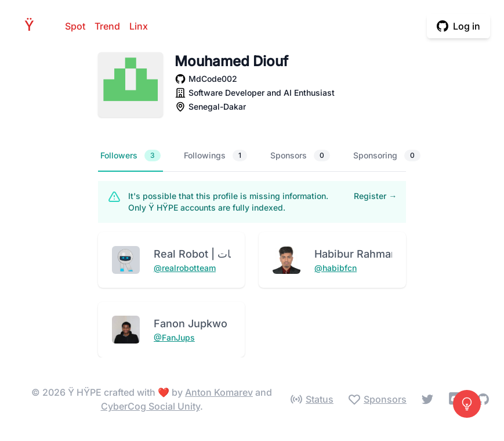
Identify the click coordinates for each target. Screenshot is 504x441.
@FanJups (174, 337)
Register (375, 196)
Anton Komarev (219, 392)
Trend (107, 26)
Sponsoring (387, 156)
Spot (75, 26)
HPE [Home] (32, 26)
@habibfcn (336, 268)
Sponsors (300, 156)
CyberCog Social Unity (151, 406)
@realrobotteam (185, 268)
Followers (130, 156)
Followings (215, 156)
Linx (139, 26)
